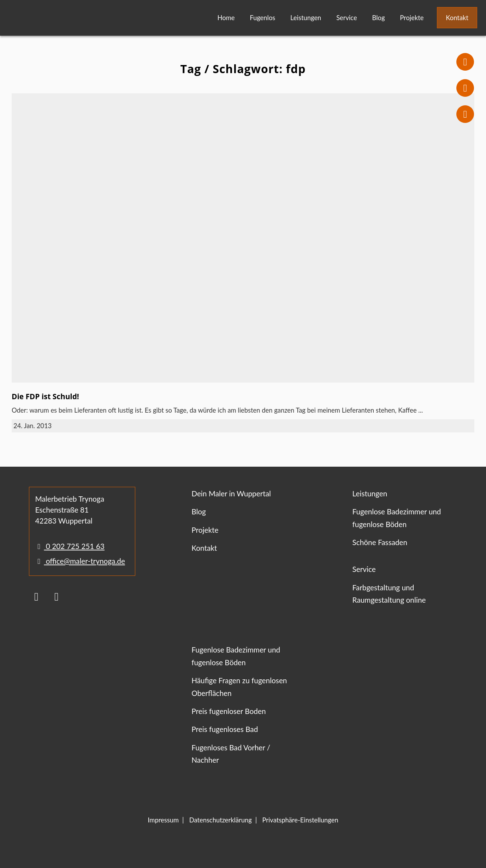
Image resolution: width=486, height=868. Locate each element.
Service (347, 18)
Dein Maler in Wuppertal (231, 493)
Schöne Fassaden (380, 542)
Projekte (412, 18)
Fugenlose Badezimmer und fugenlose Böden (397, 518)
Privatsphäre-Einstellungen (300, 820)
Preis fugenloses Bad (225, 729)
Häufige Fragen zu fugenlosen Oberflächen (239, 686)
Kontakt (457, 18)
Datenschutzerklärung (221, 820)
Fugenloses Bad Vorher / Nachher (231, 754)
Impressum (163, 820)
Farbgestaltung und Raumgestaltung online (389, 594)
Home (226, 18)
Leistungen (306, 18)
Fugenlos (262, 18)
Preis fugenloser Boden (229, 711)
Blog (378, 18)
